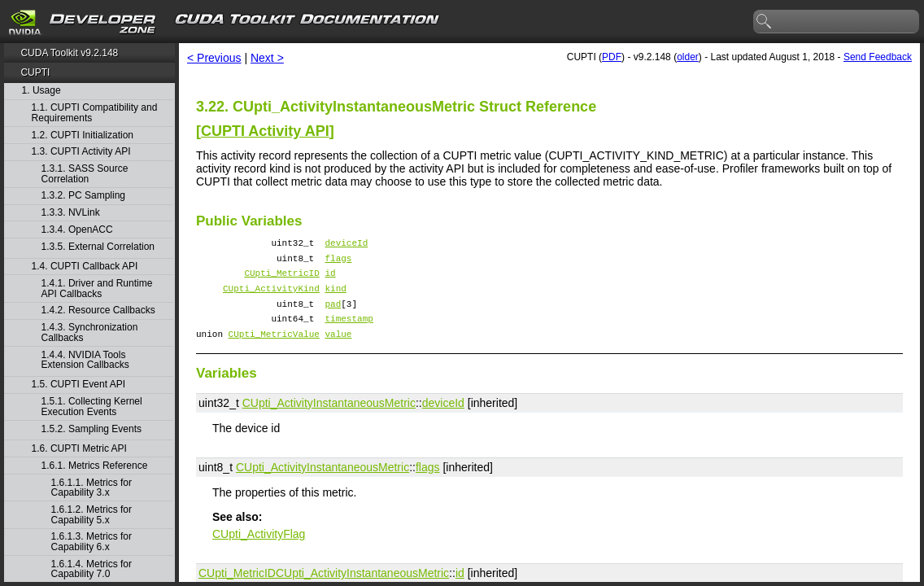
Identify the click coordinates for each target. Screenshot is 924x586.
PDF (612, 57)
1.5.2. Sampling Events (92, 429)
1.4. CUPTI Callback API (85, 267)
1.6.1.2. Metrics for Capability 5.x (92, 515)
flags (338, 262)
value (338, 350)
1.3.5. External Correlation (98, 247)
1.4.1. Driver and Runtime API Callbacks (97, 289)
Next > (267, 58)
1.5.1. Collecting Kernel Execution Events (92, 407)
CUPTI (35, 72)
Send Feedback (878, 57)
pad (333, 315)
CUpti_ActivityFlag (259, 551)
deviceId (346, 245)
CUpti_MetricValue (274, 350)
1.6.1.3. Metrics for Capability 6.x (92, 542)
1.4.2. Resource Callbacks (98, 310)
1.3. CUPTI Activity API (81, 152)
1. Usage (41, 91)
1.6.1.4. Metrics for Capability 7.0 (92, 569)
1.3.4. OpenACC (77, 230)
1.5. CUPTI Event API (78, 385)
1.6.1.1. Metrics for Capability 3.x (92, 488)
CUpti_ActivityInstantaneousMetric (329, 420)
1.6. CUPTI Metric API (79, 449)
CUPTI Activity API (265, 131)
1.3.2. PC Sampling (83, 196)
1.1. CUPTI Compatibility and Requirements (95, 113)
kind (335, 297)
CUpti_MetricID (281, 280)
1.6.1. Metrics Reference (95, 466)
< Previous (214, 58)
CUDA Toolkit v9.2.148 (69, 53)
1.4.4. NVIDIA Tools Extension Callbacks (85, 360)
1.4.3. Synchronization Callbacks (90, 332)
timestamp (349, 332)
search (765, 22)
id (330, 280)
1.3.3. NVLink (71, 213)
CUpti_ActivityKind (271, 297)
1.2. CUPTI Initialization (83, 136)
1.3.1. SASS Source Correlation (85, 174)
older (688, 57)
